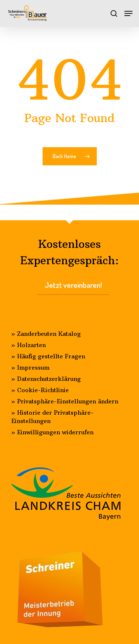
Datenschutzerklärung (49, 379)
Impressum (33, 367)
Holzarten (31, 345)
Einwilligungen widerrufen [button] (55, 432)
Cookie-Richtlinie (43, 390)
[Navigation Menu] (128, 13)
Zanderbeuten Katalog (49, 334)
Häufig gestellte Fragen (51, 356)
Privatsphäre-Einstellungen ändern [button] (68, 401)
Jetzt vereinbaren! (73, 285)
